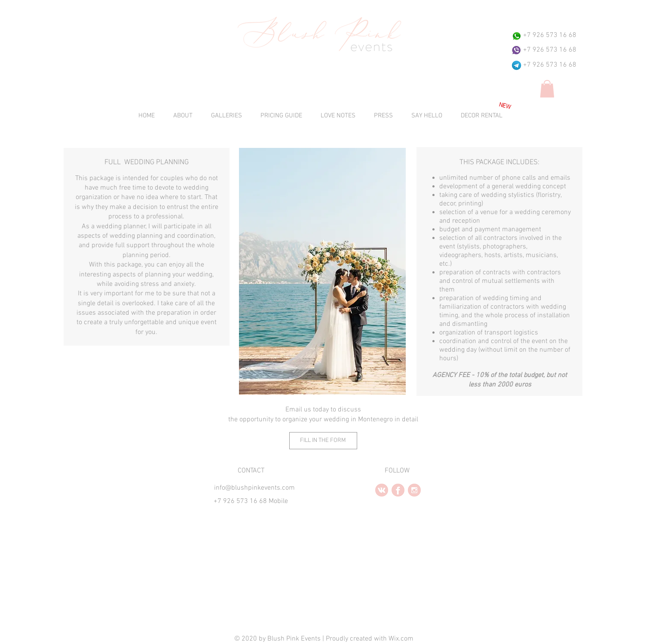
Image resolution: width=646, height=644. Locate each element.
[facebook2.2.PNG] (398, 490)
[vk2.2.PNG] (382, 490)
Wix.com (401, 639)
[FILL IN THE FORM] (323, 441)
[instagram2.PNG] (414, 490)
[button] (547, 89)
